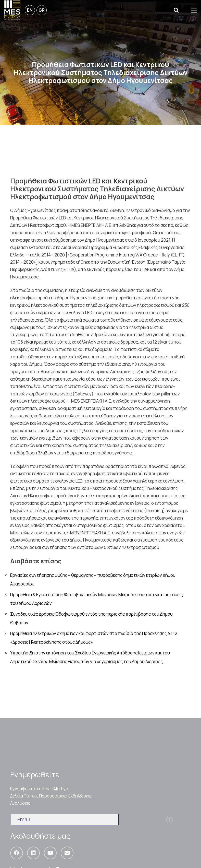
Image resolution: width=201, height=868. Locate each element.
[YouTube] (50, 853)
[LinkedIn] (33, 853)
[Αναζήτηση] (176, 10)
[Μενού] (194, 10)
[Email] (67, 853)
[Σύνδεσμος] (12, 10)
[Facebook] (17, 853)
